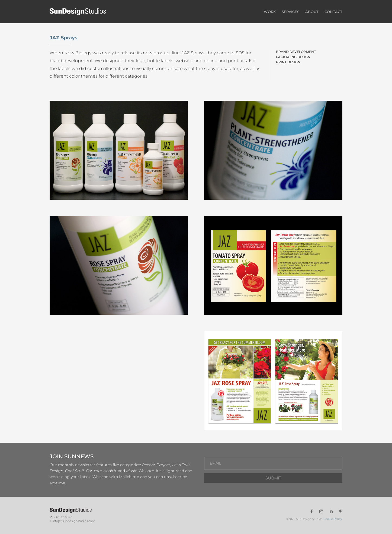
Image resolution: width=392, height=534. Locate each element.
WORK (270, 12)
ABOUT (312, 12)
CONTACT (333, 12)
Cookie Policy (333, 519)
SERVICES (290, 12)
